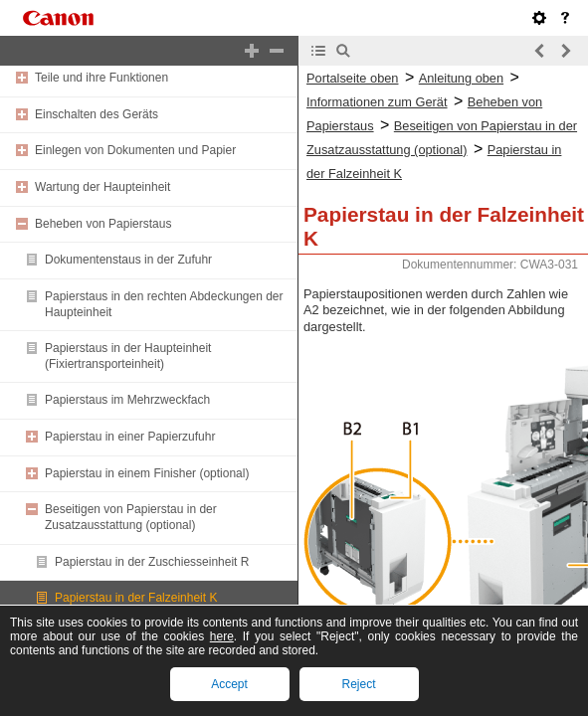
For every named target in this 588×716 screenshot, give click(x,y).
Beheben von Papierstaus (103, 224)
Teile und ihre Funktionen (101, 78)
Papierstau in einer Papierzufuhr (130, 437)
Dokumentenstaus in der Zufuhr (128, 260)
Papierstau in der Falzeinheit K (136, 598)
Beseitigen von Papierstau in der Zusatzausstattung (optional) (131, 517)
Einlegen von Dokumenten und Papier (135, 150)
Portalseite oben (352, 78)
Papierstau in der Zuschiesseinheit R (152, 562)
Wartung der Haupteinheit (102, 187)
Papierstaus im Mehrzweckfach (127, 400)
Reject (358, 684)
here (222, 636)
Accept (229, 684)
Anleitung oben (461, 78)
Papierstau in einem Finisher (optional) (147, 473)
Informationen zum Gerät (377, 102)
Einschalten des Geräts (97, 114)
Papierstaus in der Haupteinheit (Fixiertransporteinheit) (128, 356)
